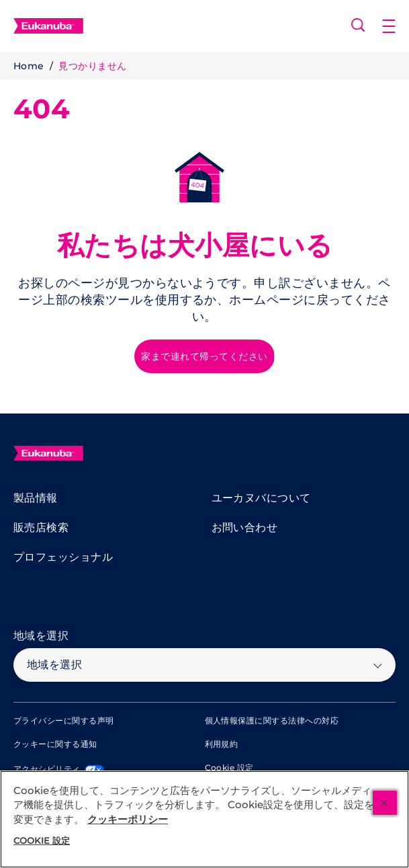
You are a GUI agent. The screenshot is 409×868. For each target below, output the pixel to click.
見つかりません (92, 66)
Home (29, 66)
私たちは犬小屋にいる (195, 245)
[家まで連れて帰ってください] (204, 356)
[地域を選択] (204, 665)
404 (42, 109)
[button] (396, 26)
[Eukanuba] (48, 453)
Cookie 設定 (229, 768)
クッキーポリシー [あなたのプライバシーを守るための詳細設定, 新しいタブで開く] (128, 820)
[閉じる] (385, 803)
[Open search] (358, 25)
